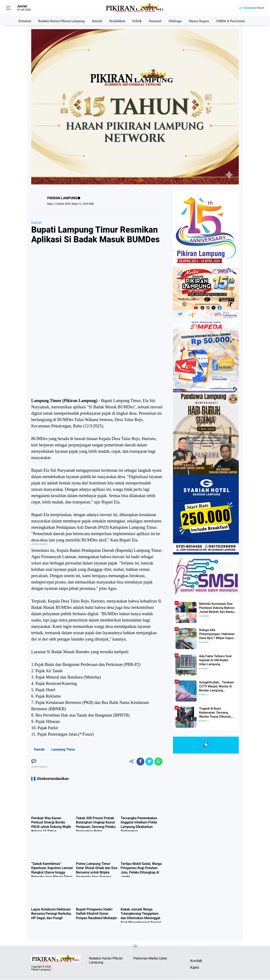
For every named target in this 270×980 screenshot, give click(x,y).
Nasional (156, 20)
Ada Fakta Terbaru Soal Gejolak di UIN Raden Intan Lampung (217, 660)
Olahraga (177, 20)
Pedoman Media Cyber (150, 959)
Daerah (96, 20)
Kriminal (20, 20)
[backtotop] (135, 948)
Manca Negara (201, 20)
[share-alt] (130, 762)
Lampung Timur (63, 749)
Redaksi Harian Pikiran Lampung (59, 20)
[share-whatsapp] (158, 762)
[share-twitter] (149, 762)
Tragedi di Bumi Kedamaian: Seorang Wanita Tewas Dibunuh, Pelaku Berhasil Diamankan (218, 713)
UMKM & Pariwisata (234, 20)
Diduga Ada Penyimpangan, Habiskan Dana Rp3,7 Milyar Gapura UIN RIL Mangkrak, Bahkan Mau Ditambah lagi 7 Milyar (218, 634)
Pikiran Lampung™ (41, 970)
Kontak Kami (194, 962)
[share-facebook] (139, 762)
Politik (137, 20)
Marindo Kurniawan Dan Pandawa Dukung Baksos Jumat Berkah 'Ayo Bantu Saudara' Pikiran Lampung (216, 608)
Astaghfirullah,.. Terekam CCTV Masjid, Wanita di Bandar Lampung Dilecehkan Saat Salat (216, 686)
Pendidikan (117, 20)
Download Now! (254, 8)
